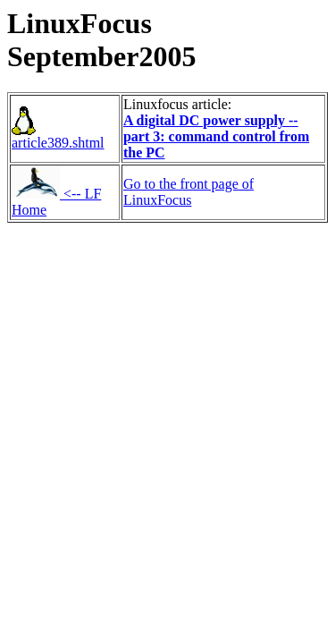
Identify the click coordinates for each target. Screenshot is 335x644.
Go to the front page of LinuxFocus (188, 192)
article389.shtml (58, 136)
